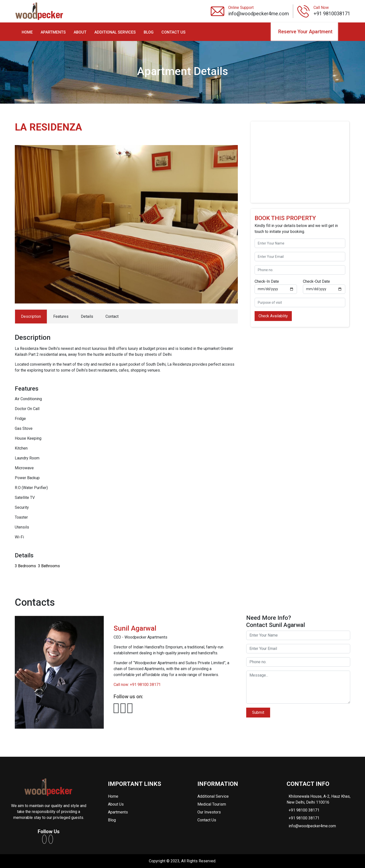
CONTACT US (174, 32)
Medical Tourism (212, 804)
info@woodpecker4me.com (312, 826)
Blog (112, 820)
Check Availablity (273, 316)
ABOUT (80, 32)
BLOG (149, 32)
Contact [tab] (112, 316)
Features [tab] (61, 316)
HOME (27, 32)
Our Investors (209, 812)
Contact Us (207, 820)
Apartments (118, 812)
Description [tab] (31, 316)
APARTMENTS (53, 32)
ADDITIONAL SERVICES (115, 32)
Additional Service (213, 796)
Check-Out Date (316, 281)
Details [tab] (87, 316)
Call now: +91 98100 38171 (137, 685)
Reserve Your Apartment (305, 32)
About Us (116, 804)
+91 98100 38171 (304, 810)
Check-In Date (267, 281)
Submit (258, 712)
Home (113, 796)
